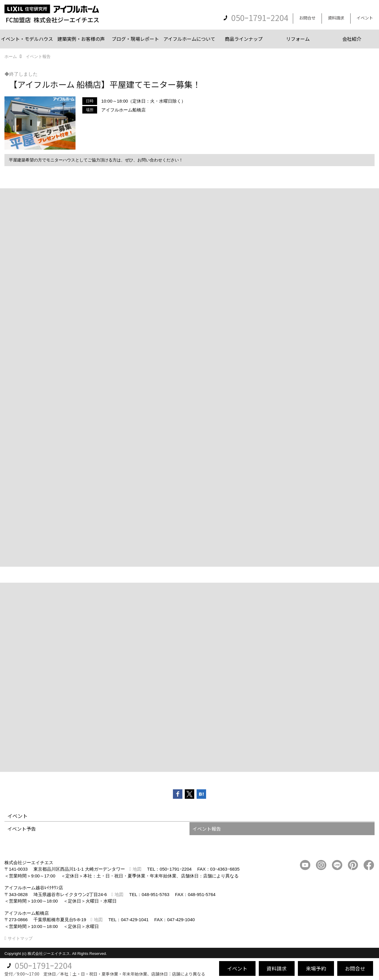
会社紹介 (352, 39)
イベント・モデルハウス (27, 39)
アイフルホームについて (189, 39)
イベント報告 (207, 829)
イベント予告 (22, 829)
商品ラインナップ (244, 39)
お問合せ (307, 18)
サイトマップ (20, 938)
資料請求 (336, 18)
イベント (365, 18)
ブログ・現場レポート (135, 39)
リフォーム (298, 39)
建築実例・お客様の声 (81, 39)
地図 (137, 869)
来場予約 (316, 968)
